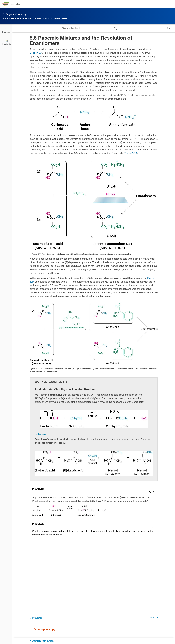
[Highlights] (6, 42)
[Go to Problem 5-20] (93, 526)
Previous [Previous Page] (35, 618)
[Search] (115, 28)
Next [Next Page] (154, 618)
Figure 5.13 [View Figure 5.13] (131, 153)
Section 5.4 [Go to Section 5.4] (36, 53)
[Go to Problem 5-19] (93, 490)
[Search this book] (86, 28)
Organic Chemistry (14, 14)
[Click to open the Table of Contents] (6, 30)
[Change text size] (168, 28)
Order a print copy (44, 629)
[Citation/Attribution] (94, 641)
